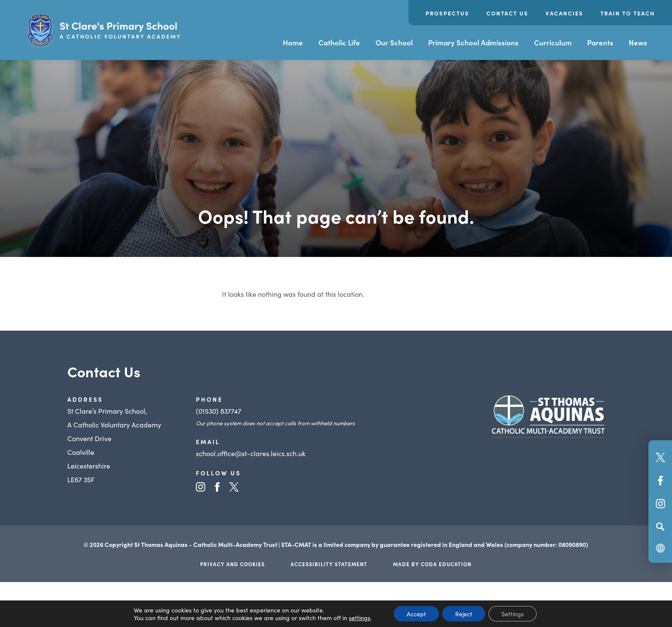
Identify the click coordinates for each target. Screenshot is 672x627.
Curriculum (553, 42)
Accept (416, 614)
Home (293, 42)
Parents (600, 42)
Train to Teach (628, 13)
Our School (394, 42)
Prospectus (447, 13)
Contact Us (507, 13)
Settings (513, 614)
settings (360, 618)
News (638, 42)
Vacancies (564, 13)
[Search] (660, 526)
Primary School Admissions (473, 42)
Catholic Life (339, 42)
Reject (464, 614)
